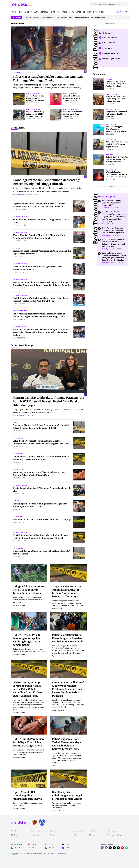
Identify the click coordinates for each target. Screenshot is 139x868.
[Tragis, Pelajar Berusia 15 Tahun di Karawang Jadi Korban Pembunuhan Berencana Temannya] (68, 573)
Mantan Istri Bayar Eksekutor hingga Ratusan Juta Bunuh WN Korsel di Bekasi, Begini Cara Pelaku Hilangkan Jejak (48, 401)
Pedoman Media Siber (77, 831)
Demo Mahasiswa (33, 17)
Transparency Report (116, 835)
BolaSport (87, 12)
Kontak (14, 831)
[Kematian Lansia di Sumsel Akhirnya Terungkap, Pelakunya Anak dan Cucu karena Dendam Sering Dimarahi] (68, 669)
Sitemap (92, 835)
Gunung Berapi (111, 170)
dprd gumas (17, 501)
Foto (95, 12)
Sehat (78, 12)
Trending (44, 12)
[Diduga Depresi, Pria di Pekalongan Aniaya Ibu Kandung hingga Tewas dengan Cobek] (29, 621)
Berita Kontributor (108, 263)
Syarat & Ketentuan (37, 835)
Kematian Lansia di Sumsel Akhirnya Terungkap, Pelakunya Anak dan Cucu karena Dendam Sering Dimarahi (68, 689)
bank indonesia (111, 94)
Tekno (52, 12)
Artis (36, 12)
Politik (20, 12)
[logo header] (21, 4)
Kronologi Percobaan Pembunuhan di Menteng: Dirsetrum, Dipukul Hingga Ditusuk (46, 182)
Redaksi (53, 831)
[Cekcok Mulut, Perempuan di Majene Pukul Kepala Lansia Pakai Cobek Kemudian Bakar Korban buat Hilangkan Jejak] (29, 669)
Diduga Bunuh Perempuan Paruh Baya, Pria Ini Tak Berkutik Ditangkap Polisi (28, 742)
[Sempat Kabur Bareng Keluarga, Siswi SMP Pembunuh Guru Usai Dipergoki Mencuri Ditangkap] (19, 115)
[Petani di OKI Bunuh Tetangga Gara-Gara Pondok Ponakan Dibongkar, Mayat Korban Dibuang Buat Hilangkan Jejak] (56, 99)
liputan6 (109, 79)
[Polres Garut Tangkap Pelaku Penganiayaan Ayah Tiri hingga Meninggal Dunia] (49, 50)
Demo (104, 224)
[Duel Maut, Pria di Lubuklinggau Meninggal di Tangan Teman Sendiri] (68, 778)
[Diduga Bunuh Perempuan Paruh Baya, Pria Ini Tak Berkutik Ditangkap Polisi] (29, 725)
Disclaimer (15, 835)
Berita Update (107, 235)
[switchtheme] (126, 12)
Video (102, 12)
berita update (18, 194)
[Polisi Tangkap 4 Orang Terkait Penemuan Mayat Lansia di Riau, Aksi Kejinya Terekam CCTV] (68, 725)
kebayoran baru (18, 469)
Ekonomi (29, 12)
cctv (54, 766)
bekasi (15, 422)
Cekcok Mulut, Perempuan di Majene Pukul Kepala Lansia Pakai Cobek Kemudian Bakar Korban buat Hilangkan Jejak (28, 689)
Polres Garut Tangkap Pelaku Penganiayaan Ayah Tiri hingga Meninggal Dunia (48, 79)
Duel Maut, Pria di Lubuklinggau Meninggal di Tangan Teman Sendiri (67, 795)
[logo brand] (35, 822)
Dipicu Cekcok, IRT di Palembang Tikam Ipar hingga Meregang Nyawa (27, 795)
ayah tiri (16, 73)
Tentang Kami (35, 831)
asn (14, 201)
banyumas (16, 248)
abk (53, 656)
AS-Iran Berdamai (50, 17)
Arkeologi (110, 155)
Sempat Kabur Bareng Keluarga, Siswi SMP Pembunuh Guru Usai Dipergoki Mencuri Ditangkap (35, 116)
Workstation (113, 831)
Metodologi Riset (95, 831)
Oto (59, 12)
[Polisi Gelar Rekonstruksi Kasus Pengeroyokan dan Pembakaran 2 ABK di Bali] (68, 621)
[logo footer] (21, 822)
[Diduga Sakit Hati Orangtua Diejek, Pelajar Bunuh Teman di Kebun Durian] (29, 573)
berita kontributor (33, 94)
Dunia (65, 12)
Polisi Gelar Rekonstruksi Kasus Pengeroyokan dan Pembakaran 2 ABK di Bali (67, 638)
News (13, 12)
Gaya (71, 12)
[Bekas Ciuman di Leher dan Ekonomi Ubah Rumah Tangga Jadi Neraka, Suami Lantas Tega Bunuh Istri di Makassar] (56, 115)
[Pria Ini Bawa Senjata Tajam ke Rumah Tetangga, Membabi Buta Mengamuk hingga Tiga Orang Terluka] (19, 99)
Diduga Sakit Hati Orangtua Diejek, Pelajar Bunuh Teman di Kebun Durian (29, 590)
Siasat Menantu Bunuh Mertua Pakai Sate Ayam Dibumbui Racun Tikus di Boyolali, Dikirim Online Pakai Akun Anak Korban (40, 332)
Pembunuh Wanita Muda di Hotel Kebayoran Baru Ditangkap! (42, 519)
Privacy (53, 835)
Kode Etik (73, 835)
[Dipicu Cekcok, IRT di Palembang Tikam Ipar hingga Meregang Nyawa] (29, 778)
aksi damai (106, 208)
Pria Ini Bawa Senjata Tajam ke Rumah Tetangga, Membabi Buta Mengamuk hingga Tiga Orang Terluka (37, 101)
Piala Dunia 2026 (66, 17)
